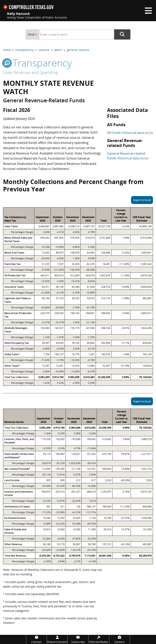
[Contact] (36, 639)
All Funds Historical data (130, 133)
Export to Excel (142, 200)
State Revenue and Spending (30, 72)
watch (58, 50)
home (7, 50)
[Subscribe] (78, 639)
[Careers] (120, 639)
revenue (44, 50)
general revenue (78, 50)
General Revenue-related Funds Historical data (128, 156)
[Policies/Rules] (99, 639)
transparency (24, 50)
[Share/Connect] (57, 639)
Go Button (122, 34)
